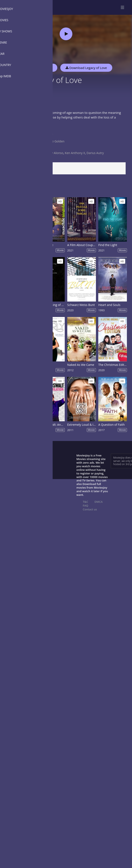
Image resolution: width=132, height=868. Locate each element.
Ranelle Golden (54, 141)
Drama (48, 134)
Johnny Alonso (53, 153)
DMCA (98, 502)
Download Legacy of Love (86, 68)
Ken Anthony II (75, 153)
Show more (14, 126)
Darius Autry (95, 153)
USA (46, 137)
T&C (85, 502)
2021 (47, 149)
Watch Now (44, 68)
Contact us (90, 509)
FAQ (86, 506)
